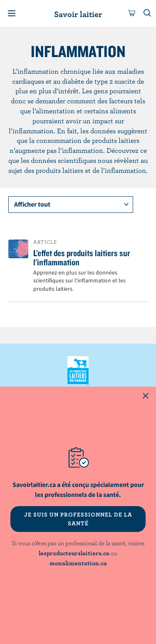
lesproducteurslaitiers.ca (74, 553)
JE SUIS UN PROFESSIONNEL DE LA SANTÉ (78, 519)
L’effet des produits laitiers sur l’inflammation (82, 257)
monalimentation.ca (78, 563)
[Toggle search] (148, 13)
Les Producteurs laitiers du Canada (78, 371)
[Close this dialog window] (146, 397)
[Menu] (12, 13)
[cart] (132, 13)
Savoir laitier (78, 14)
